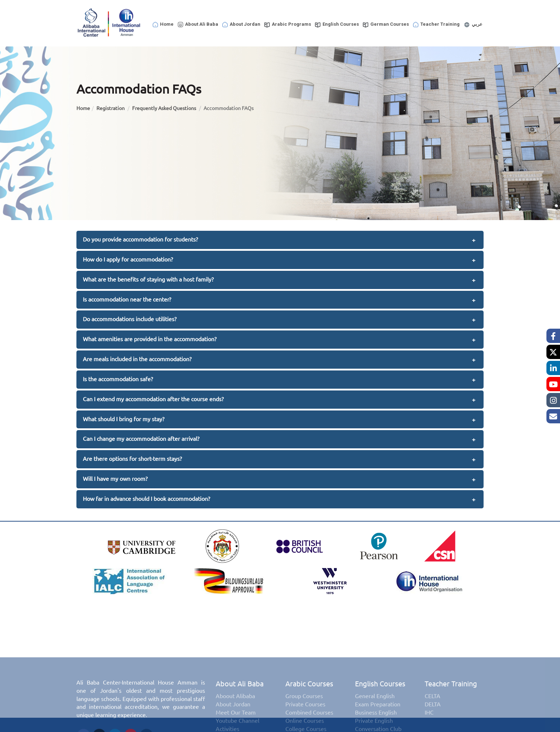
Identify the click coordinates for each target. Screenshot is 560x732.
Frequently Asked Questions (165, 108)
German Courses (386, 25)
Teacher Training (436, 25)
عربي (473, 25)
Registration (111, 108)
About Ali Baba (197, 25)
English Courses (337, 25)
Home (163, 25)
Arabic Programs (287, 25)
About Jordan (241, 25)
